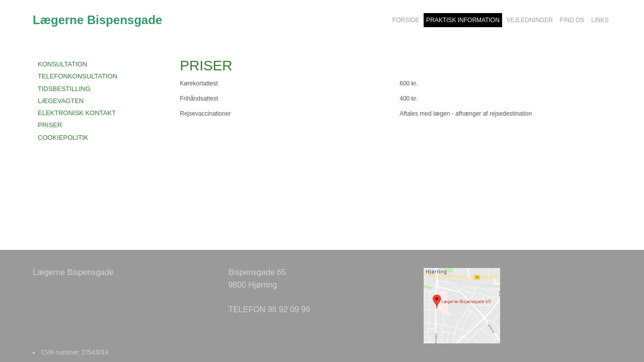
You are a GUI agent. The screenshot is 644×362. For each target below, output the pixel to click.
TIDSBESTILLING (64, 89)
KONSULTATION (62, 64)
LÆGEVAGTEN (61, 101)
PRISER (50, 125)
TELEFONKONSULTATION (77, 76)
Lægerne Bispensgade (97, 20)
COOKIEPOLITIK (63, 138)
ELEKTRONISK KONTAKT (77, 113)
